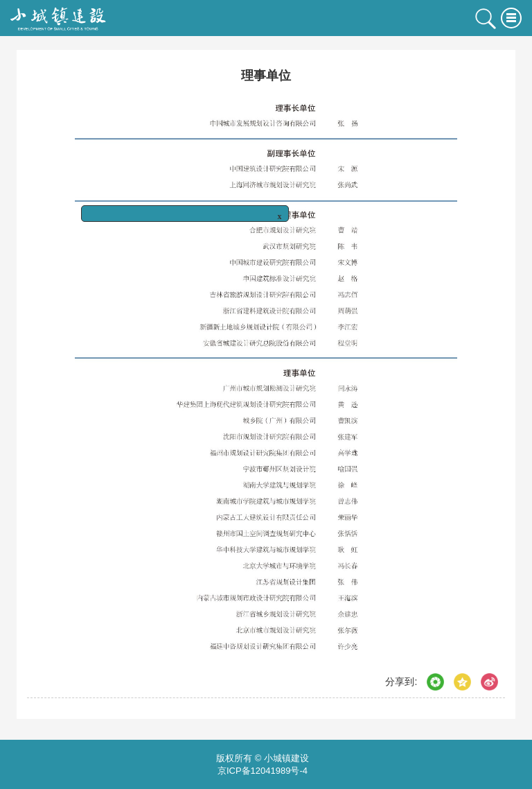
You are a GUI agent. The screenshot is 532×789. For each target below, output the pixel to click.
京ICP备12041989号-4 (263, 771)
